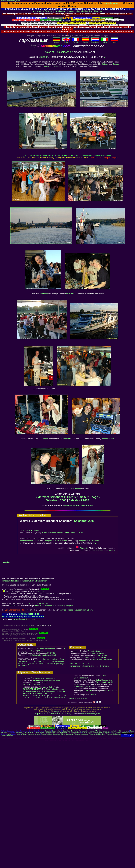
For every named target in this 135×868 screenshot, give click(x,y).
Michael (57, 66)
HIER (95, 543)
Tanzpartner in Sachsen (30, 541)
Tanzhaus (44, 294)
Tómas (116, 64)
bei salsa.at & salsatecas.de (47, 680)
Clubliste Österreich (96, 651)
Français (76, 42)
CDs (45, 687)
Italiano (105, 42)
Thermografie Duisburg (114, 734)
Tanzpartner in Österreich (89, 541)
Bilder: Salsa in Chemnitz (53, 532)
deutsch (57, 42)
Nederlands (95, 42)
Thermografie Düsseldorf (97, 734)
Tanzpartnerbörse (30, 696)
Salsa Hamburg (124, 731)
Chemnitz (30, 603)
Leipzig (38, 603)
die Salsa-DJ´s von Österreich (94, 658)
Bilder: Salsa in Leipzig (74, 532)
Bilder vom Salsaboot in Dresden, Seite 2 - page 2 (67, 497)
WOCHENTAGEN (99, 653)
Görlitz (45, 603)
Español (85, 42)
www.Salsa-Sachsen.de (45, 606)
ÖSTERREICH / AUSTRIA (54, 698)
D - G (24, 651)
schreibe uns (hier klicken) (85, 686)
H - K (30, 651)
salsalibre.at (111, 3)
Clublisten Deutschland (45, 649)
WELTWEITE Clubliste (32, 685)
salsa (58, 731)
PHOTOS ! (52, 653)
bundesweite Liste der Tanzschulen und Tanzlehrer (24, 581)
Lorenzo (46, 66)
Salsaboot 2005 (56, 500)
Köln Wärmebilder (8, 736)
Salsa (54, 731)
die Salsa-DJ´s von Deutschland (42, 655)
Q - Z (40, 651)
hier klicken (109, 691)
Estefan (105, 64)
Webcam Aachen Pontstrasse (31, 734)
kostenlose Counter (43, 11)
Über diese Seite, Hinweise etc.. (44, 678)
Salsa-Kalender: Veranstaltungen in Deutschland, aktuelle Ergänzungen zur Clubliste (41, 663)
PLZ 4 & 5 (62, 696)
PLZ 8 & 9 (38, 698)
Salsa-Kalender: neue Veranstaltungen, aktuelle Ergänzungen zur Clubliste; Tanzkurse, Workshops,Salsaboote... (45, 691)
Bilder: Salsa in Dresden (30, 530)
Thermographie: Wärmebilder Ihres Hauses (96, 733)
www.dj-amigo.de (66, 606)
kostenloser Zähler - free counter (64, 734)
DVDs (51, 687)
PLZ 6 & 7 (28, 698)
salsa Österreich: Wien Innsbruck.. (122, 733)
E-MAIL (94, 695)
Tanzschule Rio (108, 439)
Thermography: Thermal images (34, 733)
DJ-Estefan (71, 294)
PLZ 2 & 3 (52, 696)
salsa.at (49, 52)
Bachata (48, 731)
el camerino (43, 439)
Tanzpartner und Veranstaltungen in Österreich (89, 666)
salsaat (112, 550)
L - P (35, 651)
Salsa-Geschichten (104, 680)
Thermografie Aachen (81, 734)
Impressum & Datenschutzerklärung (53, 713)
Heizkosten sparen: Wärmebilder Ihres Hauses (78, 11)
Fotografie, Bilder (47, 734)
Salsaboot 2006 (79, 500)
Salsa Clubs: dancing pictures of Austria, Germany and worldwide (96, 731)
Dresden (43, 57)
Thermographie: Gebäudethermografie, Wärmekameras (63, 733)
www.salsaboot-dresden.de (78, 506)
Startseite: (82, 548)
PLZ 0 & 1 (43, 696)
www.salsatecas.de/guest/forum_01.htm (76, 610)
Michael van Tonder (73, 489)
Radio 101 (19, 733)
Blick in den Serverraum (102, 660)
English (66, 42)
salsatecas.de (65, 52)
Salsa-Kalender (68, 731)
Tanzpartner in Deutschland (56, 541)
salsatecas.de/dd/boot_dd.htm (11, 1)
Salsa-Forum (38, 661)
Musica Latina (66, 439)
